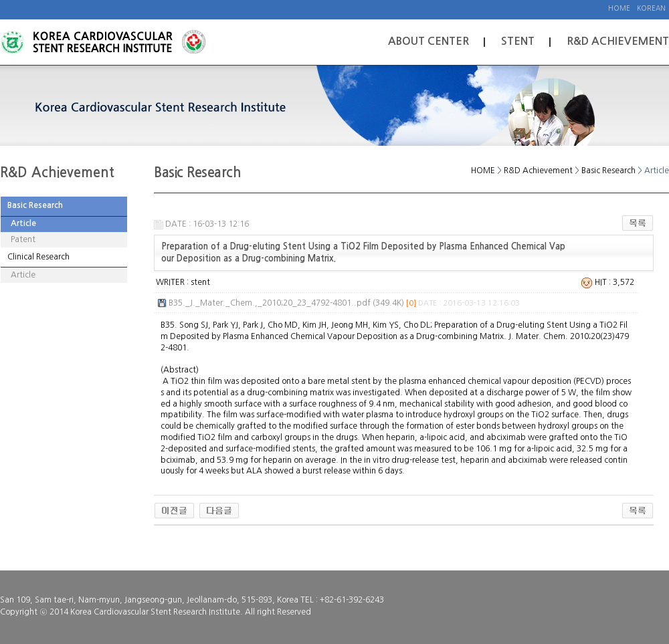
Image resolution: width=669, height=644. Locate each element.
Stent (518, 41)
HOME (483, 171)
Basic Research (35, 205)
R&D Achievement (618, 41)
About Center (428, 41)
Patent (23, 239)
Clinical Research (38, 257)
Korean (651, 8)
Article (23, 223)
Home (619, 8)
